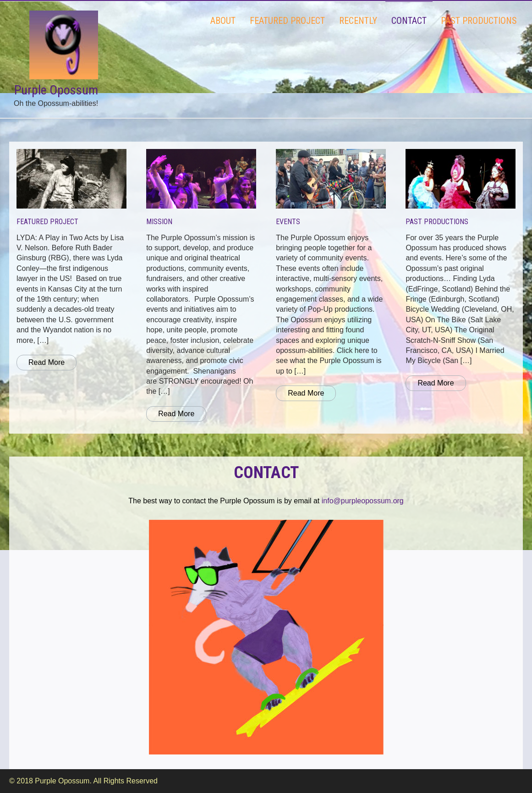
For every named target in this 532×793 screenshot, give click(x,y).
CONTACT (409, 21)
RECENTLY (358, 21)
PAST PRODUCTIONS (479, 21)
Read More (47, 362)
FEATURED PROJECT (287, 21)
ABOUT (223, 21)
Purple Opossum (56, 90)
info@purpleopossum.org (363, 501)
